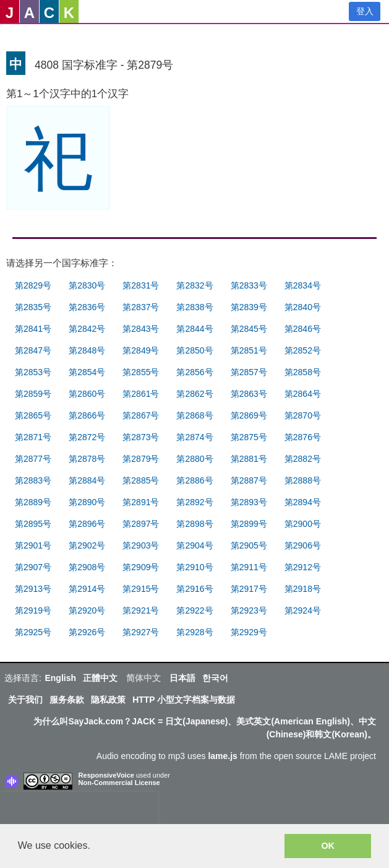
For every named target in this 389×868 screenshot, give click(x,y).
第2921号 (141, 610)
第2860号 (87, 394)
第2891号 (141, 502)
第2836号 (87, 307)
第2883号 (33, 480)
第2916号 (194, 589)
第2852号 (303, 350)
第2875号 (249, 437)
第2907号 (33, 567)
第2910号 (194, 567)
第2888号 (303, 480)
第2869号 (249, 415)
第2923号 (249, 610)
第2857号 (249, 372)
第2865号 (33, 415)
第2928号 (194, 632)
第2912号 (303, 567)
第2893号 (249, 502)
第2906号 (303, 545)
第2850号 (194, 350)
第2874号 (194, 437)
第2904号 (194, 545)
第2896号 (87, 524)
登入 (365, 11)
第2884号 (87, 480)
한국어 (215, 678)
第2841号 (33, 329)
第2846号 (303, 329)
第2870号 (303, 415)
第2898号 (194, 524)
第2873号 (141, 437)
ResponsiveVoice (106, 775)
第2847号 (33, 350)
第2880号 (194, 459)
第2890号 (87, 502)
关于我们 (25, 700)
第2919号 (33, 610)
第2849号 (141, 350)
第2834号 (303, 285)
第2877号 (33, 459)
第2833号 (249, 285)
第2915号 (141, 589)
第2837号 (141, 307)
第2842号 (87, 329)
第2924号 (303, 610)
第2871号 (33, 437)
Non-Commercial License (119, 783)
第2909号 (141, 567)
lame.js (222, 756)
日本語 (182, 678)
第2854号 (87, 372)
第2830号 (87, 285)
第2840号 (303, 307)
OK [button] (328, 846)
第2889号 (33, 502)
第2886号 (194, 480)
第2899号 (249, 524)
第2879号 (141, 459)
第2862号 (194, 394)
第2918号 (303, 589)
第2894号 (303, 502)
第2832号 (194, 285)
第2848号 (87, 350)
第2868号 (194, 415)
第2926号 (87, 632)
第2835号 (33, 307)
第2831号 (141, 285)
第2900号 (303, 524)
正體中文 (100, 678)
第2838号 (194, 307)
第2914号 (87, 589)
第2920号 (87, 610)
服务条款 (67, 700)
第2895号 (33, 524)
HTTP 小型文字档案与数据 (184, 700)
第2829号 (33, 285)
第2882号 (303, 459)
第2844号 (194, 329)
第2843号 (141, 329)
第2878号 (87, 459)
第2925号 (33, 632)
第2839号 (249, 307)
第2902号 (87, 545)
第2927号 (141, 632)
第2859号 (33, 394)
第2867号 (141, 415)
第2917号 (249, 589)
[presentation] (79, 810)
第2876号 (303, 437)
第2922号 (194, 610)
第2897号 (141, 524)
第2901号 (33, 545)
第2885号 (141, 480)
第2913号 (33, 589)
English (60, 678)
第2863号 (249, 394)
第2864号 (303, 394)
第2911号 (249, 567)
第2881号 (249, 459)
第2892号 (194, 502)
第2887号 (249, 480)
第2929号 (249, 632)
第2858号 (303, 372)
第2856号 (194, 372)
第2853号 (33, 372)
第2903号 (141, 545)
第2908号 (87, 567)
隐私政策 (108, 700)
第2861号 (141, 394)
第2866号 (87, 415)
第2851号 (249, 350)
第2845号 (249, 329)
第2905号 (249, 545)
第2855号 (141, 372)
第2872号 (87, 437)
